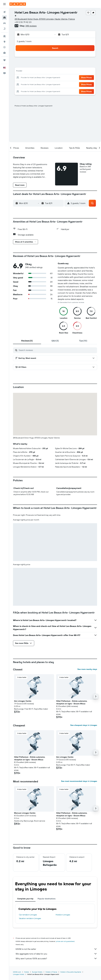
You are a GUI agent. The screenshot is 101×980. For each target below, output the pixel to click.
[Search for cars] (4, 23)
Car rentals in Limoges (28, 915)
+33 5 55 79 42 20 (23, 22)
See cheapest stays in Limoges (84, 725)
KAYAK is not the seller (56, 949)
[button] (4, 4)
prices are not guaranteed (65, 941)
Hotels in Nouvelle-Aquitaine (71, 972)
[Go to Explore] (4, 42)
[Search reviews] (57, 350)
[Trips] (4, 60)
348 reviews (31, 26)
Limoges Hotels (19, 974)
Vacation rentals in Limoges (30, 918)
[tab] (27, 341)
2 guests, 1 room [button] (24, 41)
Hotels (27, 972)
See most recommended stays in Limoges (79, 781)
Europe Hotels (37, 972)
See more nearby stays (87, 669)
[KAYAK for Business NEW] (4, 53)
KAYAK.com (17, 972)
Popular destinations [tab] (47, 899)
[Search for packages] (4, 29)
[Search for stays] (4, 18)
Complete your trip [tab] (25, 899)
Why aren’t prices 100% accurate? (56, 958)
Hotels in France (51, 972)
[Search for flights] (4, 12)
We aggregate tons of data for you (56, 954)
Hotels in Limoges (63, 915)
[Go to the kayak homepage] (18, 4)
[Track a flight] (4, 47)
